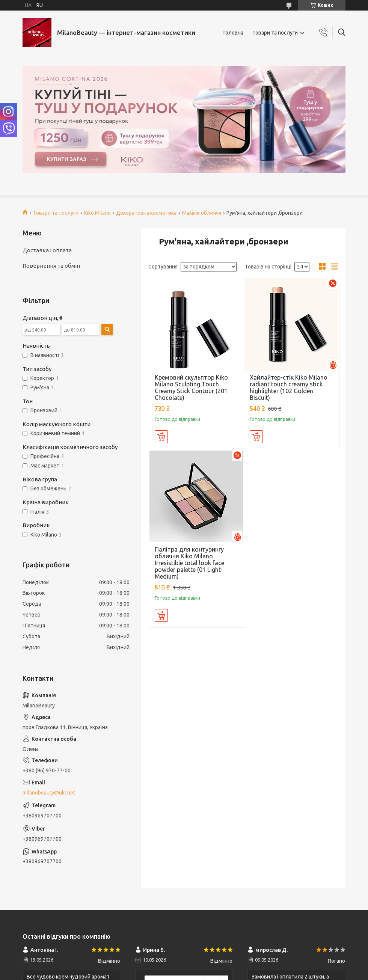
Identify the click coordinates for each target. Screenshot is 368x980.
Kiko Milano (97, 213)
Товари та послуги (275, 33)
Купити (161, 437)
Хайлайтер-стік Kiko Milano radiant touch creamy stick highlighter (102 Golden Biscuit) (289, 387)
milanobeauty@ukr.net (49, 793)
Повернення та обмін (51, 266)
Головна (233, 33)
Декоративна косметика (146, 213)
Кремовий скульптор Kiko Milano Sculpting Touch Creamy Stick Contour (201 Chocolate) (191, 387)
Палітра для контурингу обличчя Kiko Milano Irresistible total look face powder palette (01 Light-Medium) (189, 563)
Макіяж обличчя (202, 213)
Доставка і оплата (47, 250)
